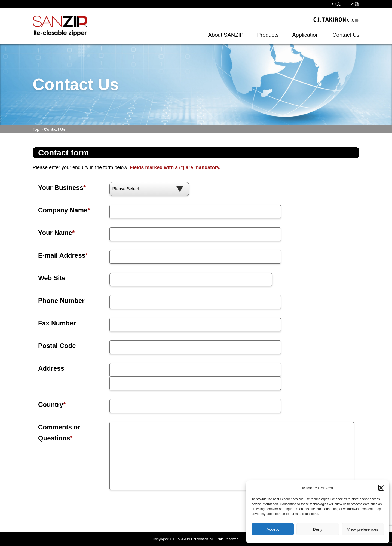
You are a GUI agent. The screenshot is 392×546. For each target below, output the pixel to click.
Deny (318, 529)
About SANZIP (226, 35)
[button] (381, 488)
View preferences (363, 529)
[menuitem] (336, 4)
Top (36, 129)
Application (305, 35)
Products (268, 35)
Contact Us (346, 35)
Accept (273, 529)
